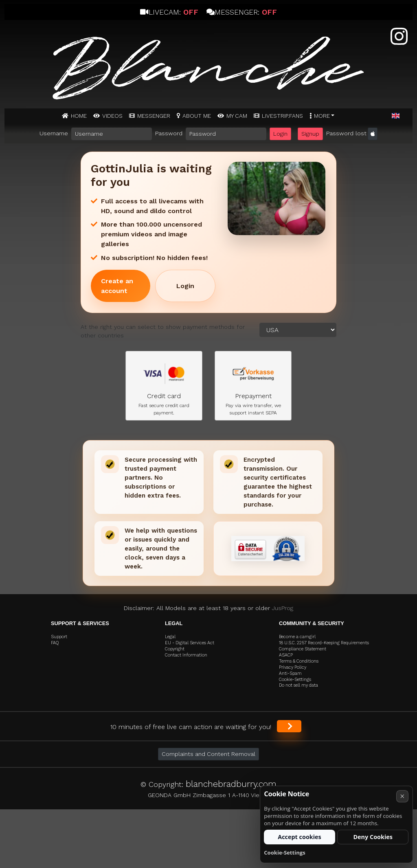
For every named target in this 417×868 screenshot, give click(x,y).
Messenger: (242, 12)
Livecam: (169, 12)
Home (79, 116)
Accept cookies (300, 837)
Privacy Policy (293, 667)
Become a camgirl (297, 637)
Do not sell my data (298, 685)
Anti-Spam (290, 673)
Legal (170, 637)
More (322, 116)
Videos (112, 116)
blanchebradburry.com (231, 784)
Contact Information (186, 655)
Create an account (117, 286)
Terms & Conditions (299, 661)
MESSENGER (154, 116)
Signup (310, 134)
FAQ (55, 643)
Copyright (175, 649)
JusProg (283, 608)
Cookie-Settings (295, 680)
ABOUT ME (197, 116)
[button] (396, 116)
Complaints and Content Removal (208, 754)
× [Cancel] (402, 796)
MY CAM (237, 116)
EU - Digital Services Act (190, 643)
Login (280, 134)
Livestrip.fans (282, 116)
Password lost (346, 133)
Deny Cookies (373, 837)
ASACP (286, 655)
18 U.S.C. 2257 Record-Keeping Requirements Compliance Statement (324, 646)
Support (59, 637)
